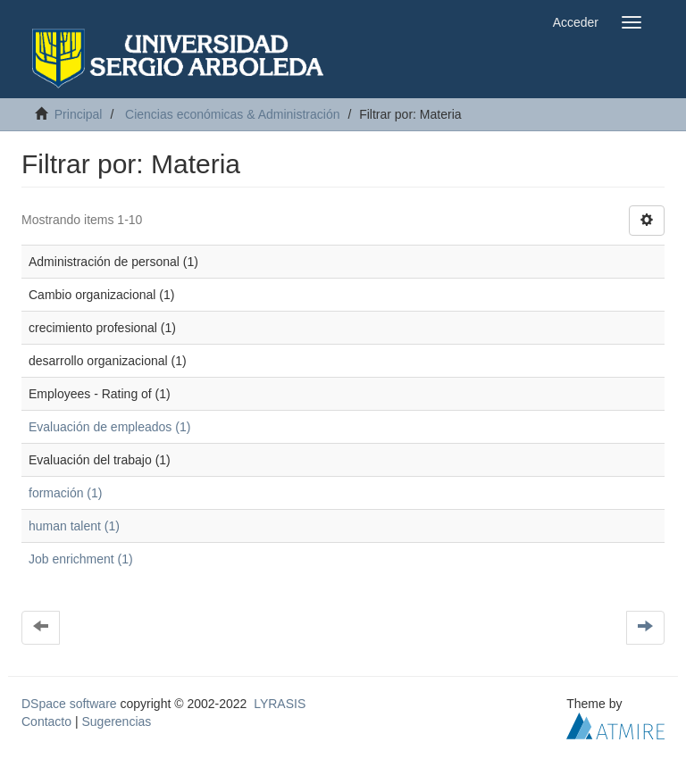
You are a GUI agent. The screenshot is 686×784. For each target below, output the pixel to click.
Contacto (46, 721)
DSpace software (69, 704)
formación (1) (65, 493)
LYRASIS (280, 704)
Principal (79, 114)
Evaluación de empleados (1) (109, 427)
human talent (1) (74, 526)
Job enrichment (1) (81, 559)
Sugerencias (116, 721)
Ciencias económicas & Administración (232, 114)
